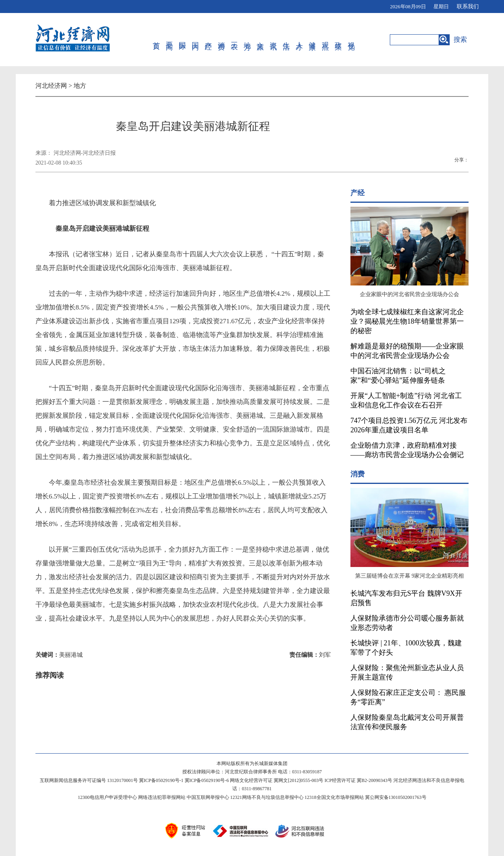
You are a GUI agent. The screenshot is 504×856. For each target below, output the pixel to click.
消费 (219, 40)
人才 (294, 40)
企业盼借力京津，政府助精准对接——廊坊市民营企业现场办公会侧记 (407, 450)
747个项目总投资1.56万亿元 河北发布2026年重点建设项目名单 (409, 425)
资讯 (269, 40)
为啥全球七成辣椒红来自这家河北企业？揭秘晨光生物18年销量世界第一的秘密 (407, 321)
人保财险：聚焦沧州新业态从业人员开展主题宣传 (407, 673)
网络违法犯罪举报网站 (162, 797)
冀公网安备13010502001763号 (396, 797)
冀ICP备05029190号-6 (207, 780)
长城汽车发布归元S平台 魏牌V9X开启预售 (406, 598)
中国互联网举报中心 (208, 797)
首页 (157, 40)
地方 (244, 40)
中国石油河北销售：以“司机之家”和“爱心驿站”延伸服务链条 (398, 376)
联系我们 (468, 6)
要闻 (169, 40)
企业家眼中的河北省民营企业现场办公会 (409, 294)
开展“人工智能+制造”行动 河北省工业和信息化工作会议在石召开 (406, 400)
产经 (207, 40)
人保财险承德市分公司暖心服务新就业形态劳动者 (407, 623)
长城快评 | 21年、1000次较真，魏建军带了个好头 (406, 648)
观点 (318, 40)
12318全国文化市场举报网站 (334, 797)
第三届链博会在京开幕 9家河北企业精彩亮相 (410, 576)
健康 (306, 40)
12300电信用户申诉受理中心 (107, 797)
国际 (182, 40)
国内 (194, 40)
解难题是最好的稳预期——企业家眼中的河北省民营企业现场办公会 (407, 351)
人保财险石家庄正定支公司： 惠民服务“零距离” (408, 697)
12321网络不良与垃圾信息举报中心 (267, 797)
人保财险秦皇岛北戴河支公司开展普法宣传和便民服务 (407, 722)
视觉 (343, 40)
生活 (281, 40)
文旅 (256, 40)
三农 (231, 40)
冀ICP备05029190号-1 (161, 780)
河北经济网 (51, 86)
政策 (331, 40)
